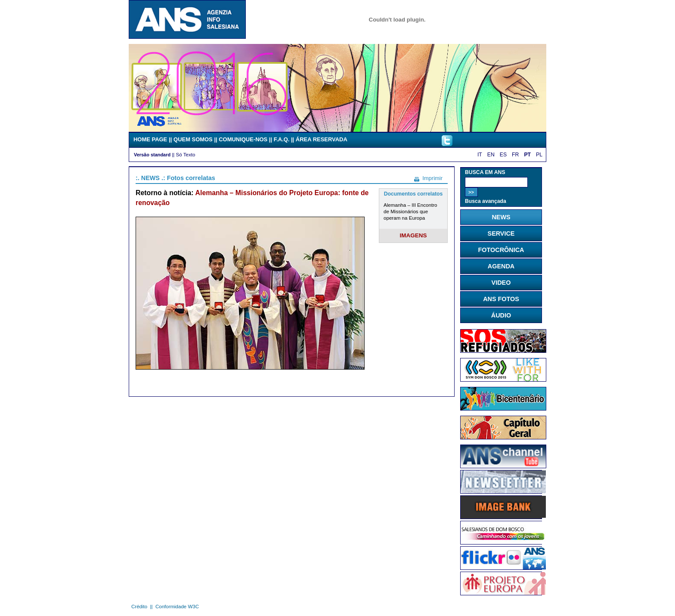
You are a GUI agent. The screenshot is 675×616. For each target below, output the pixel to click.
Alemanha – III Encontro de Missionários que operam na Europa (410, 211)
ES (503, 155)
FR (515, 155)
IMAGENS (413, 235)
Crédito (139, 607)
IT (480, 155)
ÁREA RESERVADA (322, 139)
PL (539, 155)
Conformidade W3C (177, 607)
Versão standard (152, 155)
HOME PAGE (150, 139)
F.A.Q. (282, 139)
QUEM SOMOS (193, 139)
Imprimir (432, 178)
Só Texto (186, 154)
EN (491, 155)
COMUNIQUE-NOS (243, 139)
